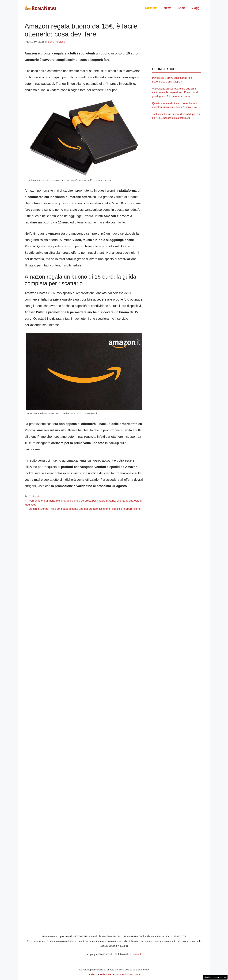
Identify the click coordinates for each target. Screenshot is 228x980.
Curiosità (151, 8)
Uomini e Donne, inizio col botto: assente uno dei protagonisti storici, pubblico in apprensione (85, 509)
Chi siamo (92, 974)
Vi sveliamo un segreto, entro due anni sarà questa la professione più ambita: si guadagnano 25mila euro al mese (175, 92)
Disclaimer (136, 974)
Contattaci (135, 954)
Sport (181, 8)
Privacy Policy (120, 974)
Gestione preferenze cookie (215, 977)
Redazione (105, 974)
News (168, 8)
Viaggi (196, 8)
